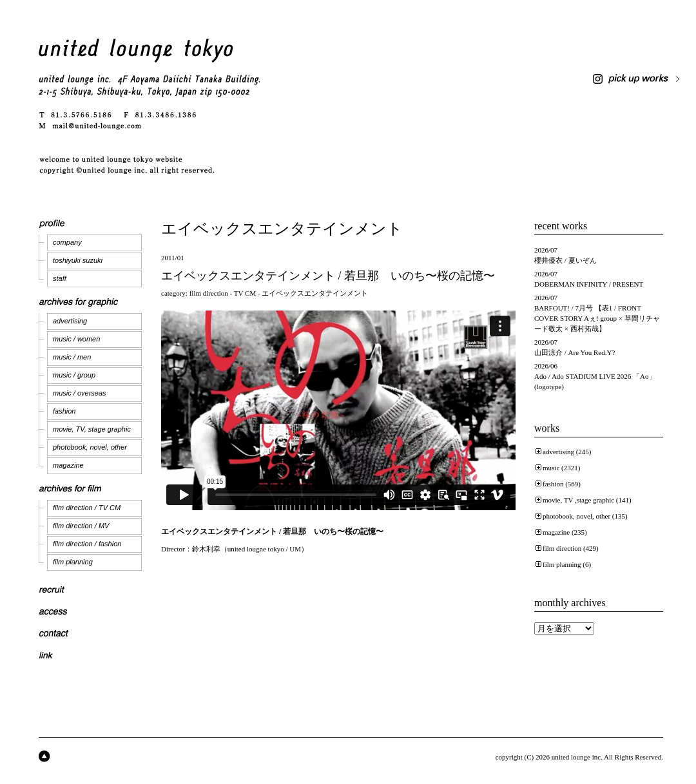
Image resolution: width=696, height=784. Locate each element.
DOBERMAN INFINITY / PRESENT (589, 284)
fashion (64, 411)
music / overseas (80, 393)
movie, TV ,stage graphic (578, 500)
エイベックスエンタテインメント (315, 293)
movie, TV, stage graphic (92, 429)
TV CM (245, 293)
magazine (68, 465)
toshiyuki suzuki (78, 260)
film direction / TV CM (87, 508)
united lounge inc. (577, 757)
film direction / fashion (87, 544)
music (551, 468)
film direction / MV (81, 526)
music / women (76, 339)
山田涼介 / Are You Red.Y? (575, 352)
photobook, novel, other (90, 447)
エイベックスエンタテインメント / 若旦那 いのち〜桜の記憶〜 (328, 276)
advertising (70, 321)
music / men (72, 357)
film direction (209, 293)
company (67, 242)
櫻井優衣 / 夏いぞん (565, 260)
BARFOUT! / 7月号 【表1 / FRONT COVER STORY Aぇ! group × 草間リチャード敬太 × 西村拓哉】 (597, 318)
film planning (73, 562)
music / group (74, 375)
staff (60, 278)
